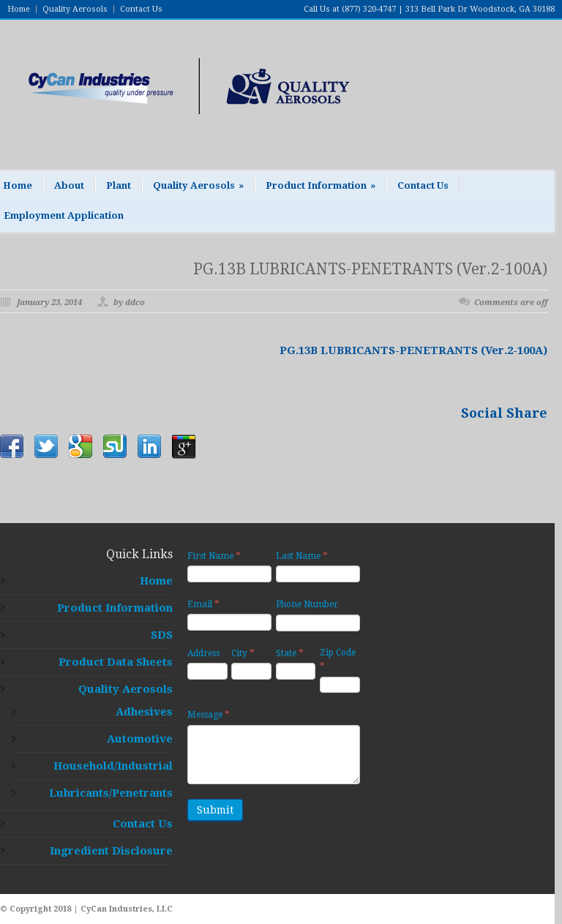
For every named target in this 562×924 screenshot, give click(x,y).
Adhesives (144, 712)
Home (19, 9)
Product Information (321, 185)
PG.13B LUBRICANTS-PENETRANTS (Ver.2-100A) (370, 269)
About (69, 185)
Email (203, 604)
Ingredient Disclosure (111, 851)
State (290, 653)
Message (209, 714)
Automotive (140, 739)
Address (203, 653)
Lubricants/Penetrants (111, 793)
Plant (119, 185)
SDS (162, 635)
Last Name (302, 556)
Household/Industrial (113, 766)
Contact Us (141, 9)
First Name (214, 556)
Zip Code (338, 660)
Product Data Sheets (116, 662)
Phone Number (307, 604)
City (243, 653)
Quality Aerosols (75, 9)
